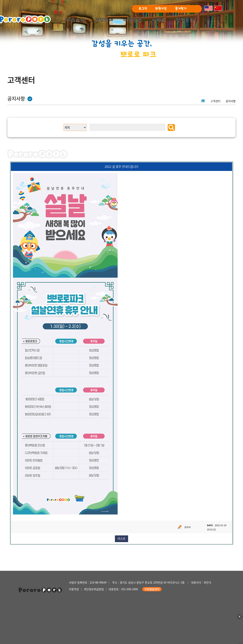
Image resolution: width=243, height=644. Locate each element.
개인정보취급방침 (94, 589)
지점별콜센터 (152, 589)
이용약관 (74, 589)
